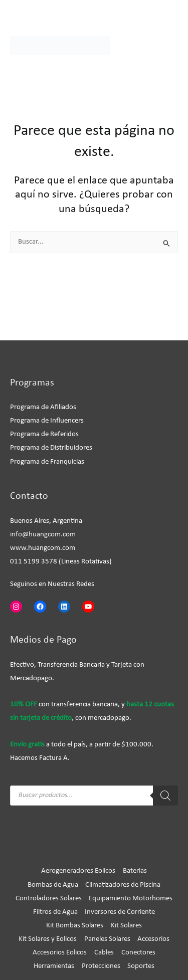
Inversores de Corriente (120, 912)
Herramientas (54, 966)
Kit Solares (126, 926)
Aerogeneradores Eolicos (78, 871)
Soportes (141, 966)
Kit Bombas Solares (75, 926)
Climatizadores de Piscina (123, 885)
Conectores (138, 953)
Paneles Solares (107, 939)
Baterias (135, 871)
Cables (104, 953)
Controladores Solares (49, 899)
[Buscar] (165, 796)
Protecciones (101, 966)
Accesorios (153, 939)
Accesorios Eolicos (60, 953)
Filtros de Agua (55, 912)
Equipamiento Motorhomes (131, 899)
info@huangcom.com (43, 535)
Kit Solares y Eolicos (48, 939)
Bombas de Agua (53, 885)
